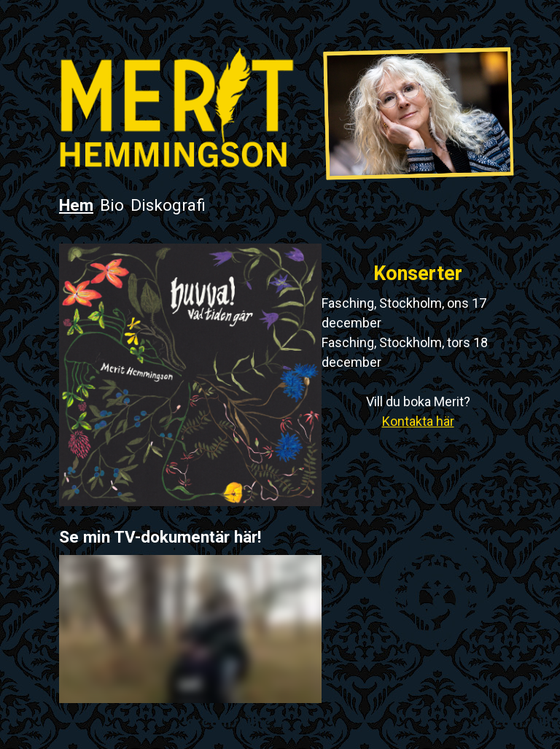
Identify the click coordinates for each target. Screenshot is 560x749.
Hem (76, 205)
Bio (112, 205)
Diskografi (168, 205)
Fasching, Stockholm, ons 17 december (404, 313)
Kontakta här (418, 421)
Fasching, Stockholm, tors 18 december (405, 352)
